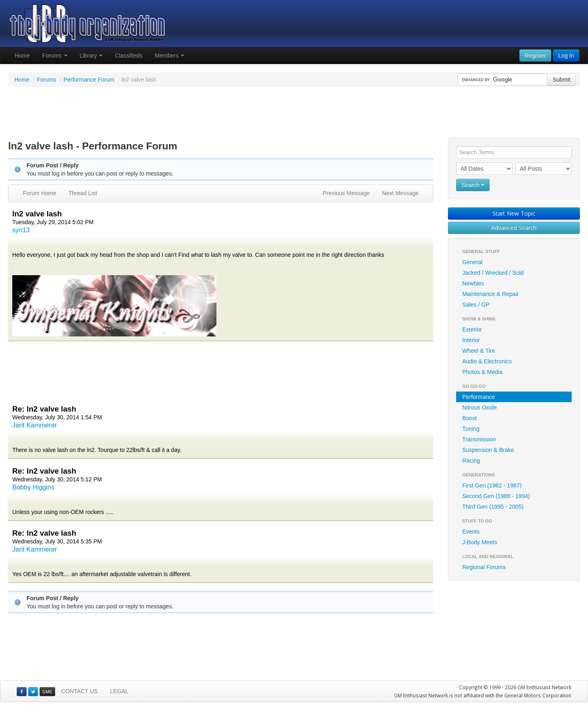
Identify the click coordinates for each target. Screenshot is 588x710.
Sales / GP (476, 305)
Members (169, 56)
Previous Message (346, 193)
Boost (470, 418)
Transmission (479, 439)
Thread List (83, 193)
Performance (479, 397)
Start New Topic (514, 213)
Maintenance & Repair (491, 294)
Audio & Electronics (487, 361)
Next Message (400, 193)
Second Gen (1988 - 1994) (496, 496)
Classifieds (129, 56)
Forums (55, 56)
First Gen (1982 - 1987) (492, 485)
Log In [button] (566, 56)
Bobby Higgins (33, 487)
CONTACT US (80, 691)
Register (535, 56)
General (472, 262)
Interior (471, 340)
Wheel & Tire (479, 351)
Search (473, 185)
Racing (471, 461)
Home (22, 56)
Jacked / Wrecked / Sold (493, 273)
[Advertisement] (294, 114)
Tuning (471, 429)
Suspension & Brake (488, 450)
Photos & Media (482, 372)
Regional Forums (484, 567)
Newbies (473, 283)
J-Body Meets (480, 542)
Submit (561, 80)
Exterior (472, 329)
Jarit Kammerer (35, 425)
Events (471, 532)
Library (91, 56)
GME (47, 692)
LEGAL (119, 691)
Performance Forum (89, 80)
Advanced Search (514, 228)
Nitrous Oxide (480, 407)
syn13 (21, 230)
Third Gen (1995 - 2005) (493, 507)
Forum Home (40, 193)
